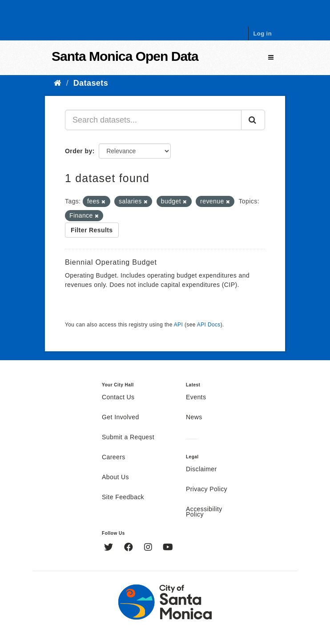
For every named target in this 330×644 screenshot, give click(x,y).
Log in (262, 34)
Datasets (91, 83)
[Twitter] (110, 548)
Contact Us (118, 398)
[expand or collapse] (271, 58)
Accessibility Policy (204, 512)
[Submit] (253, 120)
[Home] (58, 83)
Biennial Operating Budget (111, 262)
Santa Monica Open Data (125, 56)
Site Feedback (123, 497)
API (178, 325)
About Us (115, 477)
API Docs (209, 325)
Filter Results (92, 230)
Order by (79, 151)
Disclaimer (201, 469)
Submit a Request (128, 437)
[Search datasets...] (153, 120)
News (194, 417)
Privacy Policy (207, 489)
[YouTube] (168, 548)
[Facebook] (130, 548)
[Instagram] (149, 548)
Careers (114, 457)
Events (196, 398)
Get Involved (121, 417)
